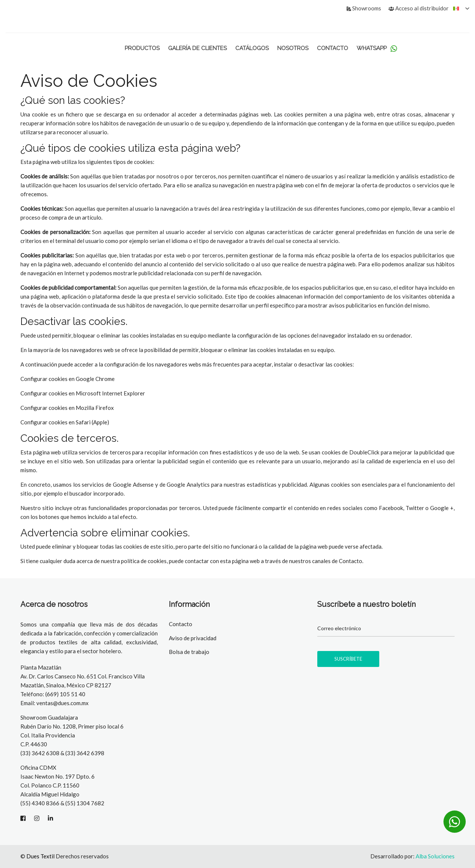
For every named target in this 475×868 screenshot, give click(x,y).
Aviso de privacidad (193, 638)
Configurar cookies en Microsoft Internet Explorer (83, 393)
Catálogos (252, 48)
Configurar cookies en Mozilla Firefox (67, 408)
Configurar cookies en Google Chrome (68, 379)
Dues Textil (40, 856)
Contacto (332, 48)
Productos (142, 48)
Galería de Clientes (197, 48)
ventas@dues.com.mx (63, 703)
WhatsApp (377, 48)
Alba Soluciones (435, 856)
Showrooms (364, 8)
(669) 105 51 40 (65, 694)
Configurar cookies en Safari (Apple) (65, 422)
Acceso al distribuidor (419, 8)
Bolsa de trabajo (189, 652)
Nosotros (293, 48)
